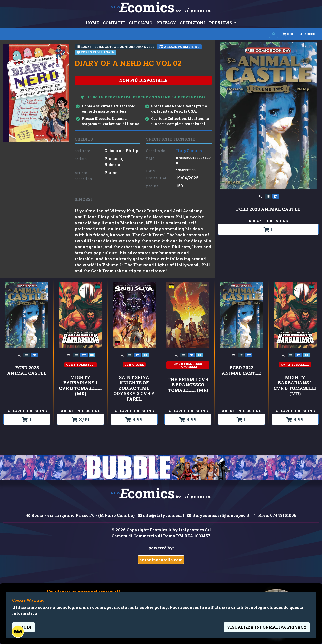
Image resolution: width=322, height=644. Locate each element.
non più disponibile (143, 80)
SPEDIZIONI (193, 23)
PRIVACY (166, 23)
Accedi (309, 34)
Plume (111, 172)
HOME (92, 23)
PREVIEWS (221, 23)
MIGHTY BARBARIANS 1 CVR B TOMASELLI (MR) (80, 386)
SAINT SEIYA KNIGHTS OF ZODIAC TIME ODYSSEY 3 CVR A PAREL (134, 388)
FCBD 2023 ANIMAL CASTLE (268, 209)
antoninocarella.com (161, 560)
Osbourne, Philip (121, 150)
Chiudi (23, 627)
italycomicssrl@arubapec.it (218, 515)
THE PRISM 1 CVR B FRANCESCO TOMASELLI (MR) (188, 385)
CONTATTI (114, 23)
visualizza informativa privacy (267, 627)
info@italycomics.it (161, 515)
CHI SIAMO (141, 23)
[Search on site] (274, 34)
